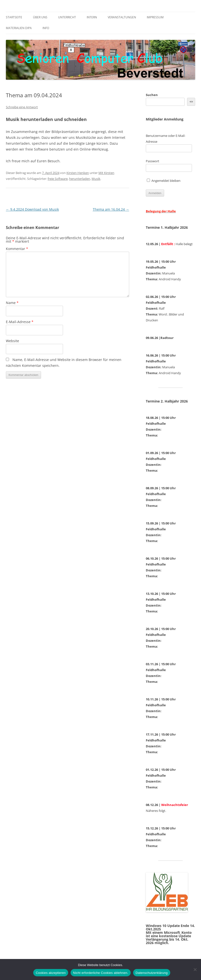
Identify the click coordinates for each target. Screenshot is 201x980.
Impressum (155, 17)
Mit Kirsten (106, 173)
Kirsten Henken (78, 173)
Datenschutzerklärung (152, 973)
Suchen (152, 95)
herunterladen (80, 179)
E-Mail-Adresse (20, 322)
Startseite (14, 17)
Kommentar (17, 249)
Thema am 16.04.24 (111, 209)
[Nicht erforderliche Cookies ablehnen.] (195, 969)
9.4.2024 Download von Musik (32, 209)
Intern (92, 17)
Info (46, 28)
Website (12, 341)
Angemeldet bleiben (164, 181)
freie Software (58, 179)
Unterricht (67, 17)
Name (12, 303)
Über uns (40, 17)
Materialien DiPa (19, 28)
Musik (96, 179)
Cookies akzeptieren (51, 973)
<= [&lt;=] (191, 102)
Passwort (153, 161)
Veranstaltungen (122, 17)
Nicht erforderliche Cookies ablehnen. (101, 973)
